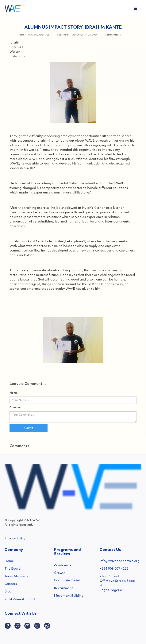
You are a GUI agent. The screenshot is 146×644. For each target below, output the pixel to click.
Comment (16, 408)
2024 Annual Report (20, 599)
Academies (62, 565)
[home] (13, 9)
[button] (136, 9)
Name (13, 393)
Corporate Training (69, 581)
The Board (13, 569)
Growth (60, 573)
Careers (11, 584)
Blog (8, 592)
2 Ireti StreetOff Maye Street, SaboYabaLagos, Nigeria (117, 583)
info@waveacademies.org (120, 561)
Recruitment (63, 588)
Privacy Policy (15, 539)
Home (9, 561)
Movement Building (69, 596)
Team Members (16, 576)
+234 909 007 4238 (114, 569)
